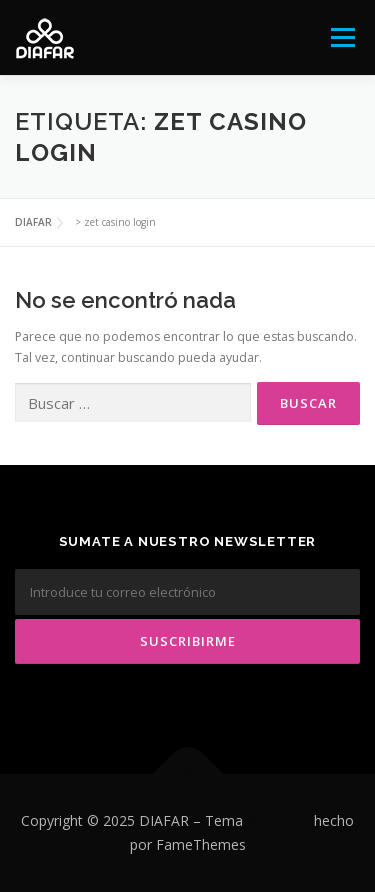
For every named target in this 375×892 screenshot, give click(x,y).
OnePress (278, 820)
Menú (341, 37)
